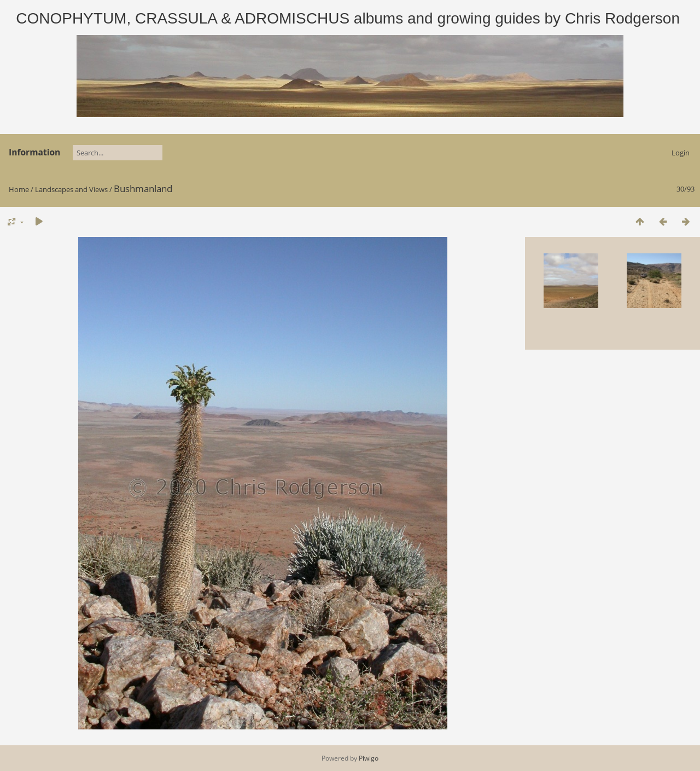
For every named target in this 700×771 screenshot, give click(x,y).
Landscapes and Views (71, 189)
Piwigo (369, 758)
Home (19, 189)
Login (681, 153)
